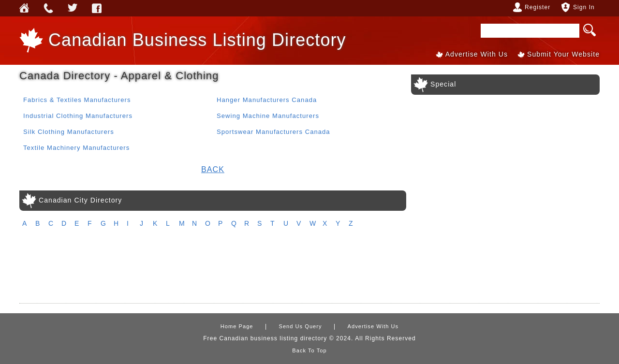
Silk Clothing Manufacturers (69, 132)
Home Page (237, 326)
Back (213, 169)
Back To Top (309, 350)
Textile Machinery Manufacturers (76, 148)
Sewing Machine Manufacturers (268, 116)
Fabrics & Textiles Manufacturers (77, 100)
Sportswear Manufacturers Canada (273, 132)
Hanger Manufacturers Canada (267, 100)
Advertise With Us (477, 54)
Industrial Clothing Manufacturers (78, 116)
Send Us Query (48, 8)
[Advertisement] (309, 270)
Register (538, 7)
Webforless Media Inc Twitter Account (73, 8)
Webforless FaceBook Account (97, 8)
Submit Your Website (563, 54)
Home (24, 8)
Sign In (584, 7)
